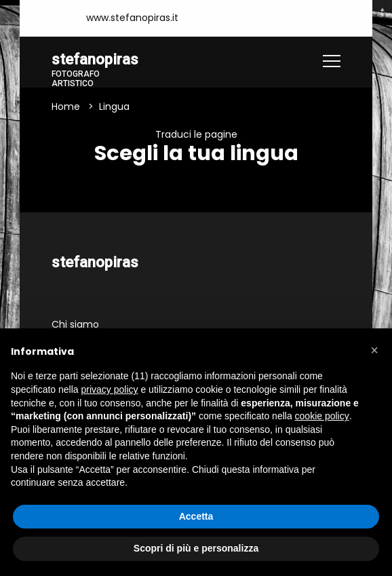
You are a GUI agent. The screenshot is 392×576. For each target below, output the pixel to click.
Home (66, 107)
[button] (374, 350)
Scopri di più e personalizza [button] (196, 548)
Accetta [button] (196, 516)
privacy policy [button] (110, 389)
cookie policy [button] (322, 416)
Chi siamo (75, 324)
